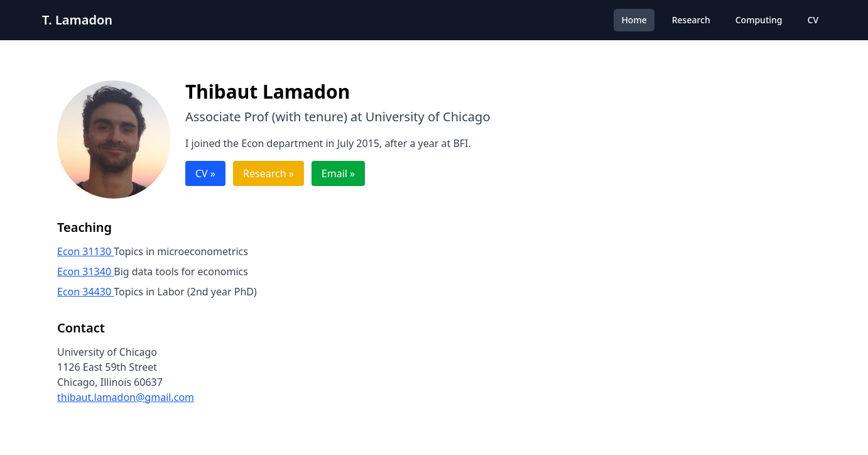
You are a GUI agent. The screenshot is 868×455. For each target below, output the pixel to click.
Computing (759, 20)
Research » (269, 173)
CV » (205, 173)
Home (634, 20)
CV (813, 20)
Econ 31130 (85, 251)
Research (691, 20)
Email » (338, 173)
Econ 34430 (85, 292)
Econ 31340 (85, 271)
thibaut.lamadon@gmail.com (126, 397)
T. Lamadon (77, 20)
